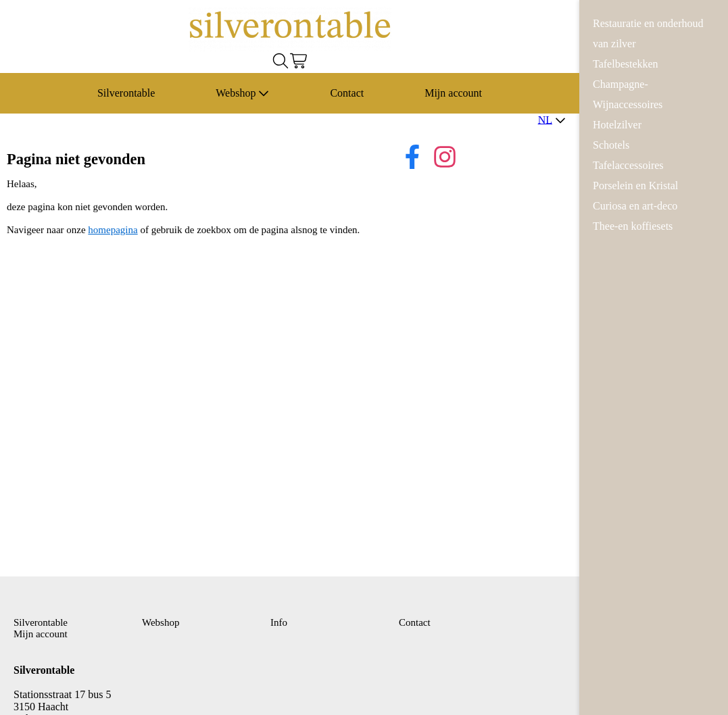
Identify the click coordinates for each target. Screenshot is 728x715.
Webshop (242, 93)
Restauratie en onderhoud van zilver (648, 33)
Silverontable (126, 93)
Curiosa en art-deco (635, 206)
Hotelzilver (617, 125)
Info (279, 622)
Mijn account (453, 93)
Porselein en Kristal (635, 186)
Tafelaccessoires (628, 165)
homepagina (113, 230)
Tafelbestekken (626, 64)
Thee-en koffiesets (633, 226)
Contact (347, 93)
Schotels (611, 145)
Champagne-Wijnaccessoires (628, 94)
